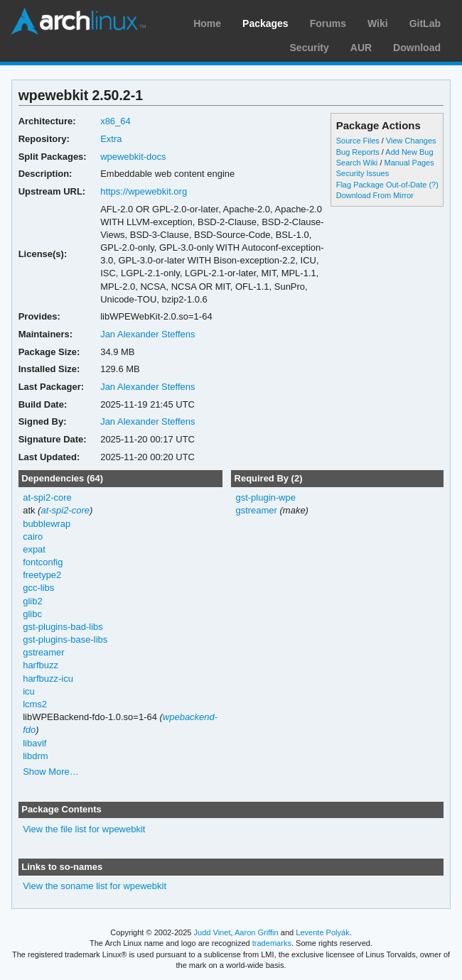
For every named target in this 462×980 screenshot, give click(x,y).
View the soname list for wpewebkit (95, 886)
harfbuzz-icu (48, 679)
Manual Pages (409, 163)
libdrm (35, 756)
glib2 (32, 601)
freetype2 (42, 575)
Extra (111, 139)
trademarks (272, 943)
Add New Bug (409, 152)
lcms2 (35, 704)
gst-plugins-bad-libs (63, 627)
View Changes (411, 141)
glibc (32, 614)
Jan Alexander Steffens (147, 334)
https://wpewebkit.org (144, 191)
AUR (361, 48)
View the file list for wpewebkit (84, 829)
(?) (433, 185)
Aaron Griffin (257, 932)
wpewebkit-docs (133, 157)
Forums (328, 23)
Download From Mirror (375, 195)
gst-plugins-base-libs (65, 639)
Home (207, 23)
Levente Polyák (322, 932)
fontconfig (43, 562)
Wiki (378, 23)
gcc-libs (38, 588)
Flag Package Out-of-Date (382, 185)
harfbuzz (41, 665)
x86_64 (116, 121)
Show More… (51, 772)
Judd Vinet (213, 932)
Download (417, 48)
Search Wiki (357, 163)
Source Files (358, 141)
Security (310, 48)
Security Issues (362, 173)
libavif (34, 743)
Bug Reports (358, 152)
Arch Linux (78, 21)
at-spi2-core (47, 497)
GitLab (425, 23)
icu (29, 691)
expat (34, 549)
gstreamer (43, 652)
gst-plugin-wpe (265, 497)
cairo (33, 537)
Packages (265, 23)
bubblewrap (47, 524)
